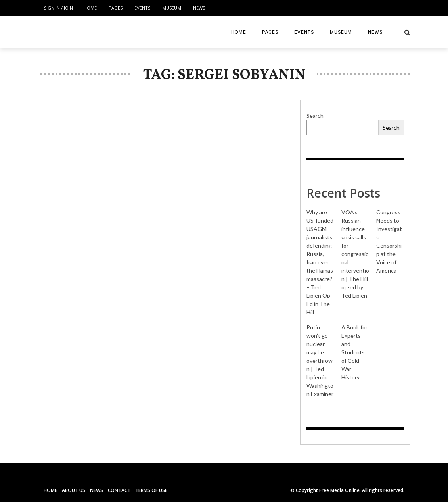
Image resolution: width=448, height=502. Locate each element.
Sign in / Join (58, 8)
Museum (172, 8)
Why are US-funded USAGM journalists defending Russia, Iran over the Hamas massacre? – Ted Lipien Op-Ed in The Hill (320, 262)
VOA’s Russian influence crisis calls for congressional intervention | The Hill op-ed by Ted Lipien (355, 254)
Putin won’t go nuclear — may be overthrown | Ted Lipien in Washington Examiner (320, 361)
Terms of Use (151, 490)
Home (90, 8)
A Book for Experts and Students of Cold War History (354, 352)
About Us (74, 490)
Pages (116, 8)
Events (142, 8)
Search (315, 116)
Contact (119, 490)
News (199, 8)
